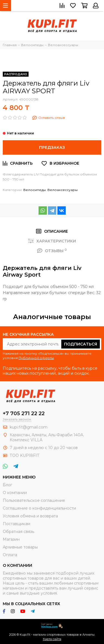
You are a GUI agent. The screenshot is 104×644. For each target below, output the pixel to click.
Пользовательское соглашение (34, 500)
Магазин (11, 539)
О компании (15, 493)
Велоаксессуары (63, 190)
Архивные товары (20, 547)
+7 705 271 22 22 (24, 414)
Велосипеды (35, 190)
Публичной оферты (36, 358)
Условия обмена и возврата (30, 516)
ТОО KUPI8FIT (25, 455)
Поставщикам (17, 524)
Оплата (10, 555)
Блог (7, 485)
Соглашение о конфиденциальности (39, 508)
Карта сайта (52, 639)
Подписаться (81, 344)
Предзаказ (52, 147)
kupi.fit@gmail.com (29, 427)
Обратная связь (18, 532)
